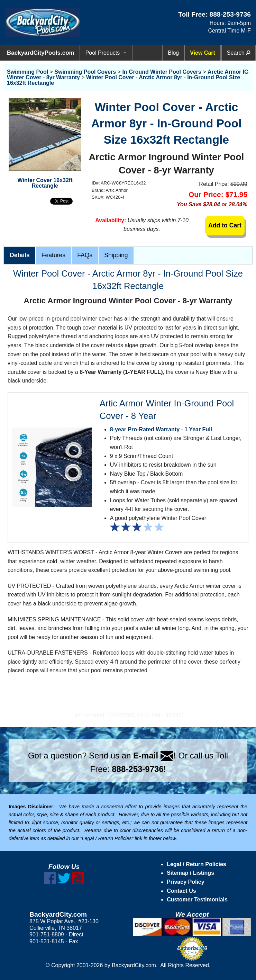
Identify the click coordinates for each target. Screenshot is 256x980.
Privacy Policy (186, 882)
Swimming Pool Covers (85, 72)
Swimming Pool (28, 72)
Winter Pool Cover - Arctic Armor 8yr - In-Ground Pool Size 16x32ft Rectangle (124, 80)
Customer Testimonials (197, 900)
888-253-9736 (230, 14)
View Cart (203, 53)
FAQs (85, 255)
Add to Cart (225, 225)
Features (53, 255)
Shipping (116, 255)
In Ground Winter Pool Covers (162, 72)
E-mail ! (155, 756)
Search (239, 53)
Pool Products (103, 53)
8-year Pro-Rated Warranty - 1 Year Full (161, 429)
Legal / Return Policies (196, 864)
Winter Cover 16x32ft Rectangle (45, 183)
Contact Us (181, 891)
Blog (173, 53)
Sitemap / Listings (190, 873)
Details (20, 255)
